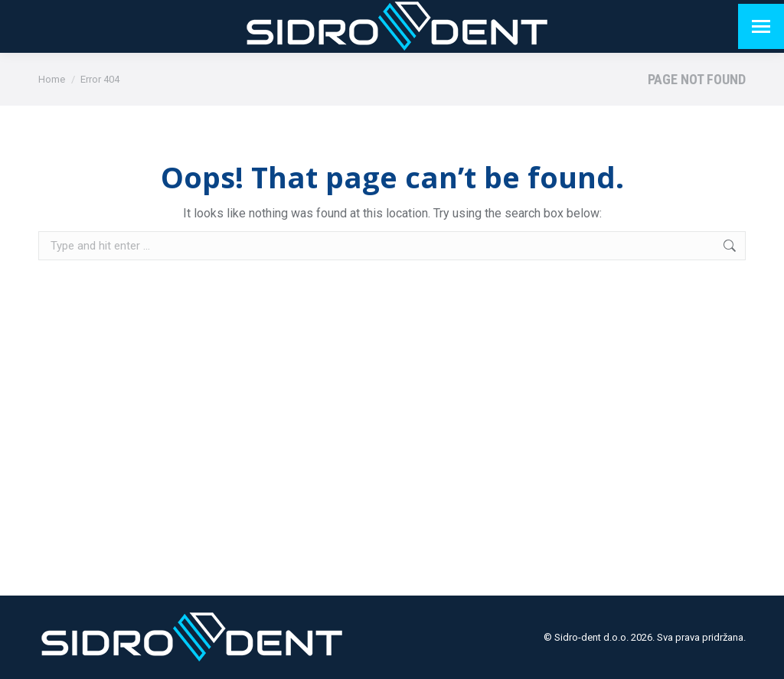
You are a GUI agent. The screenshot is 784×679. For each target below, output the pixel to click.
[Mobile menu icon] (761, 26)
